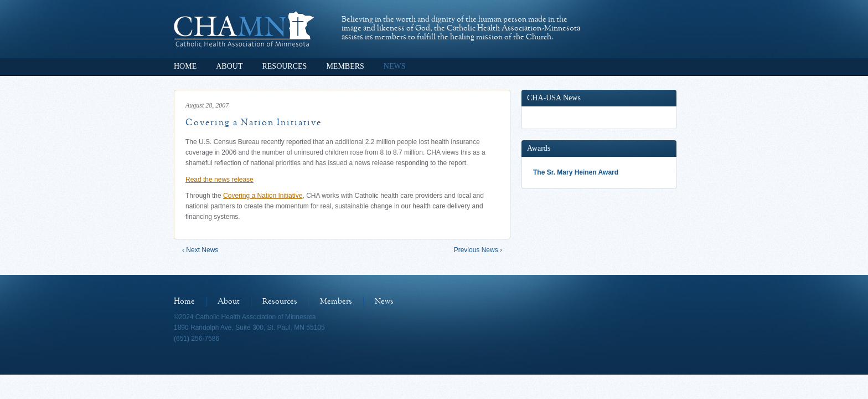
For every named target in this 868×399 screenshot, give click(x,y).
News (395, 66)
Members (345, 66)
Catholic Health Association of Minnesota (244, 29)
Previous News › (478, 250)
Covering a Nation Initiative (263, 196)
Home (185, 66)
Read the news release (219, 180)
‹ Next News (200, 250)
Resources (284, 66)
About (229, 66)
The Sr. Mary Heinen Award (576, 172)
